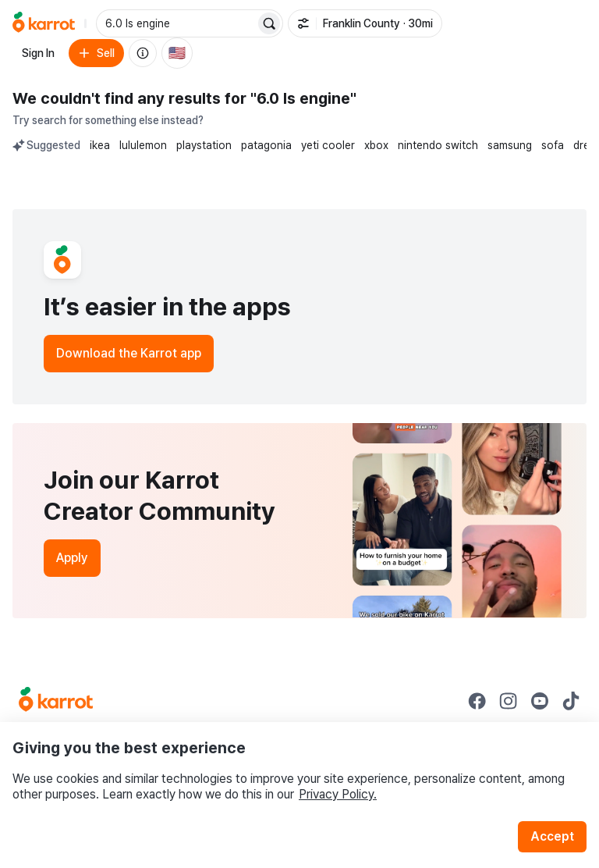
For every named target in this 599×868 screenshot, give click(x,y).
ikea (100, 145)
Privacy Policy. (338, 794)
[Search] (269, 23)
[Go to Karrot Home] (56, 701)
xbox (376, 145)
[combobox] (177, 23)
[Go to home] (44, 23)
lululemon (143, 145)
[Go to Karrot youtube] (540, 701)
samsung (510, 145)
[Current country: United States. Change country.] (177, 53)
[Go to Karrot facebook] (477, 701)
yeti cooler (328, 145)
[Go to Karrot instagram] (509, 701)
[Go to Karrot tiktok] (571, 701)
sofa (553, 145)
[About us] (143, 53)
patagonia (266, 145)
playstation (204, 145)
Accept (552, 836)
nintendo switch (438, 145)
